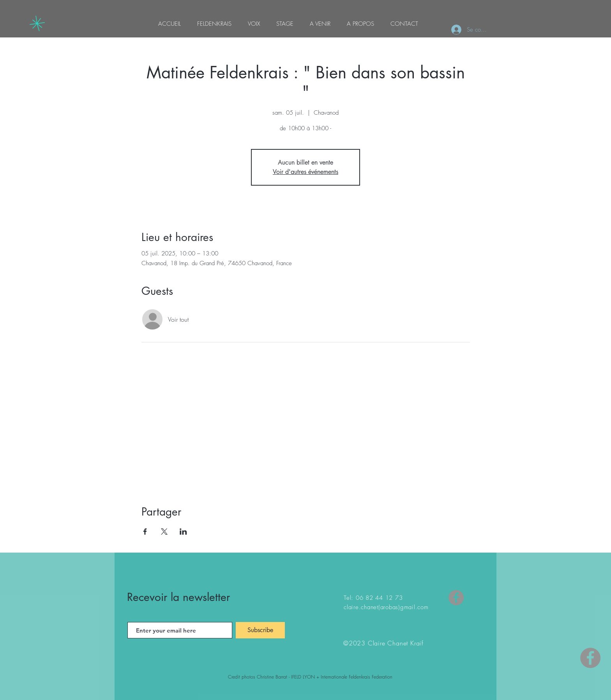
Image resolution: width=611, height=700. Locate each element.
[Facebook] (456, 598)
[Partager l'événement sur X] (164, 532)
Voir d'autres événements (305, 172)
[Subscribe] (260, 630)
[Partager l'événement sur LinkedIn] (183, 532)
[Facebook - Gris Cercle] (590, 658)
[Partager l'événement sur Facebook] (145, 532)
